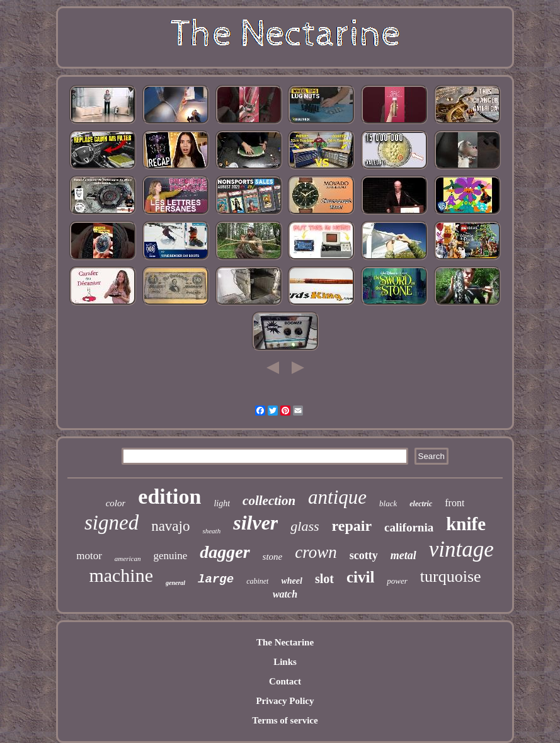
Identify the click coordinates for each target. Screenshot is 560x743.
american (128, 559)
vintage (461, 549)
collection (269, 501)
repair (352, 526)
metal (403, 555)
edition (169, 496)
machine (121, 575)
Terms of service (285, 720)
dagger (225, 552)
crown (316, 552)
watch (285, 594)
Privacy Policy (285, 701)
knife (466, 524)
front (454, 503)
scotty (364, 555)
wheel (291, 581)
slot (324, 579)
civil (360, 577)
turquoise (451, 576)
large (216, 579)
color (116, 503)
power (397, 581)
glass (305, 526)
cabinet (257, 581)
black (388, 503)
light (222, 503)
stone (273, 557)
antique (337, 497)
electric (421, 504)
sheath (211, 531)
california (409, 527)
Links (285, 662)
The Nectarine (285, 642)
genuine (170, 556)
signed (111, 523)
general (175, 583)
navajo (170, 526)
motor (89, 556)
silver (255, 523)
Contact (285, 681)
